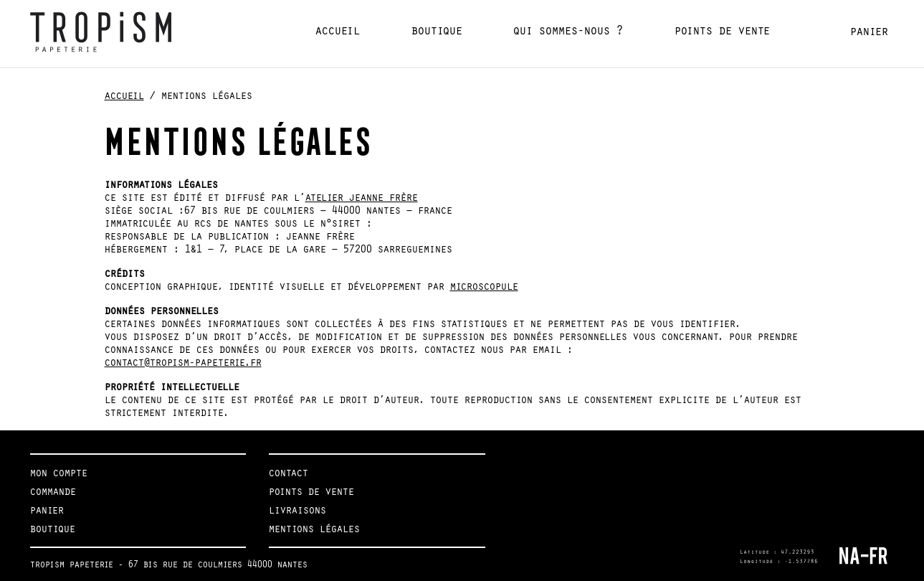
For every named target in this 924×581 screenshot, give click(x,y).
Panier (869, 31)
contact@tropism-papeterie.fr (183, 362)
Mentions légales (314, 529)
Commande (53, 491)
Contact (289, 473)
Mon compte (59, 473)
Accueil (338, 30)
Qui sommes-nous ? (568, 30)
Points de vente (722, 30)
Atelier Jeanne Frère (362, 197)
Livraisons (297, 510)
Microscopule (484, 286)
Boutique (437, 30)
